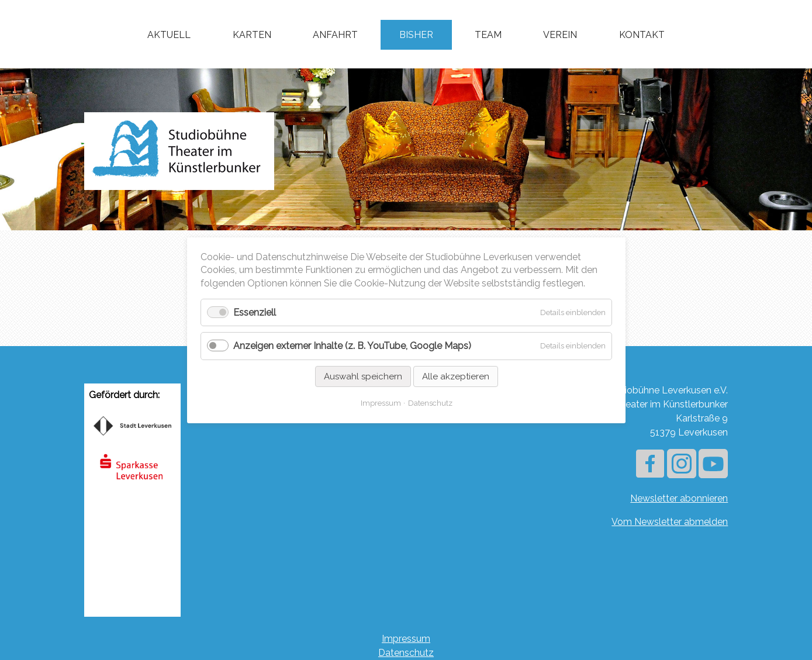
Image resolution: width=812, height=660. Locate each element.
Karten (252, 35)
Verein (560, 35)
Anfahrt (335, 35)
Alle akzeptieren (455, 376)
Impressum (406, 639)
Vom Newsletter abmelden (670, 522)
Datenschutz (406, 653)
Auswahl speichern (362, 376)
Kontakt (642, 35)
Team (488, 35)
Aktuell (169, 35)
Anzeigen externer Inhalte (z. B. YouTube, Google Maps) (352, 346)
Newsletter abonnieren (679, 498)
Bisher (416, 35)
